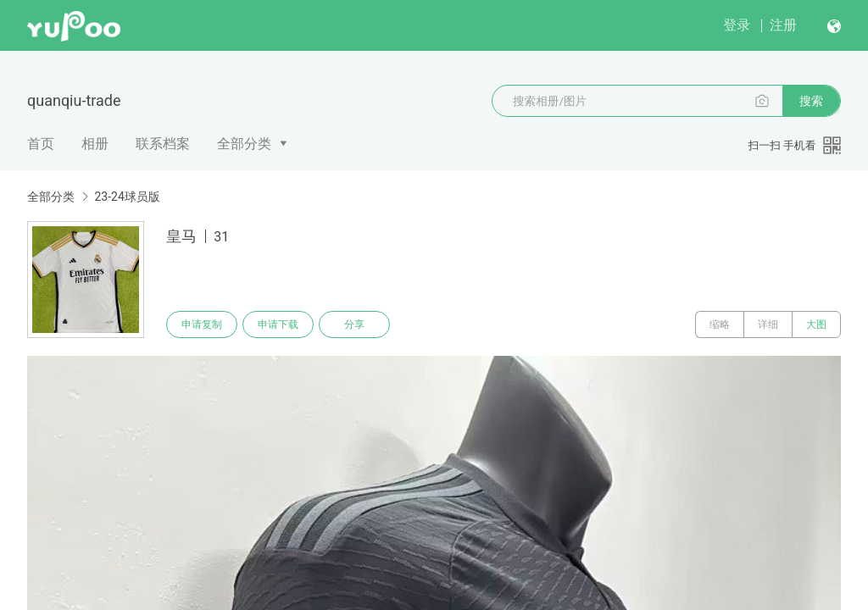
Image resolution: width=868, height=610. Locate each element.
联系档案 (163, 144)
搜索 (811, 101)
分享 (354, 324)
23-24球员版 (127, 197)
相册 (95, 144)
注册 (783, 25)
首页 (41, 144)
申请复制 (202, 324)
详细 (768, 324)
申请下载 (278, 324)
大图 (816, 324)
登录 (737, 25)
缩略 (720, 324)
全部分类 (244, 144)
